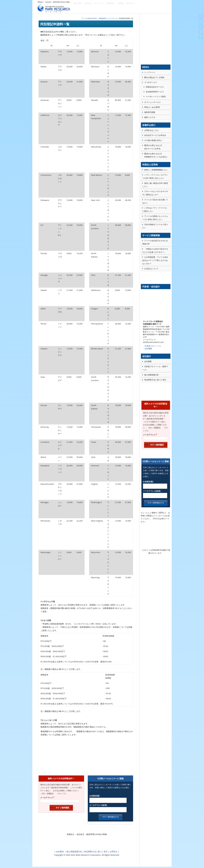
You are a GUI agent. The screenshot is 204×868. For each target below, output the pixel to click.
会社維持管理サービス (155, 92)
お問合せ (88, 7)
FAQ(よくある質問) (152, 107)
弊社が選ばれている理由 (154, 77)
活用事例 (110, 7)
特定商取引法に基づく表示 (96, 852)
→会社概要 (147, 349)
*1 (61, 207)
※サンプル (61, 794)
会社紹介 (130, 7)
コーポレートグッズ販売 (156, 97)
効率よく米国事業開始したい (156, 170)
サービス (98, 7)
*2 (108, 110)
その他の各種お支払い (153, 140)
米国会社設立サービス (155, 87)
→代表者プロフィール (152, 346)
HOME (78, 7)
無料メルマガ (150, 117)
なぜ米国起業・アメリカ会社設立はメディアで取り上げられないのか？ (155, 260)
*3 (108, 220)
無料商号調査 (150, 112)
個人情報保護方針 (74, 852)
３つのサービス (151, 82)
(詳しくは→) (95, 791)
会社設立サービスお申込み (155, 135)
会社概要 (148, 361)
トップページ (150, 72)
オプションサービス (152, 102)
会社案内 (60, 852)
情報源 (121, 7)
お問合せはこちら (152, 130)
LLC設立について (151, 269)
